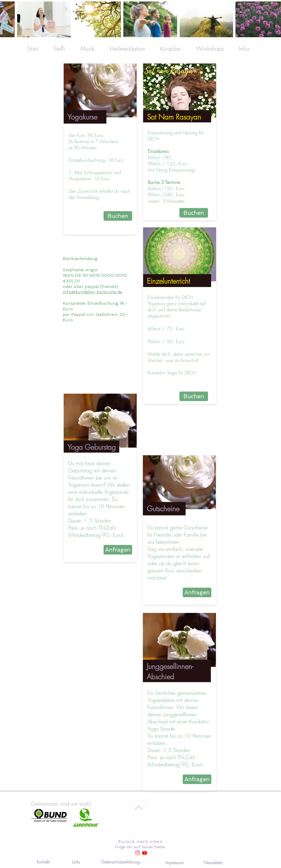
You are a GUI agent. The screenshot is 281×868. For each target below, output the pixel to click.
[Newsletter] (213, 863)
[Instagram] (137, 853)
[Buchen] (118, 216)
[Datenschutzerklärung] (120, 862)
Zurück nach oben (140, 841)
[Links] (76, 862)
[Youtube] (145, 853)
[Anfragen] (118, 550)
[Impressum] (174, 863)
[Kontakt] (43, 862)
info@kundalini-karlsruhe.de (93, 292)
